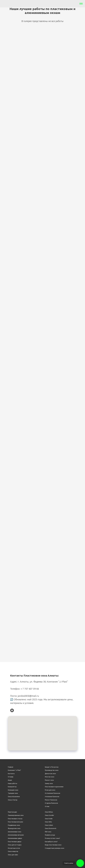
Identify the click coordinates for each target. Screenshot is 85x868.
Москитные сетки (14, 848)
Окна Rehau (49, 812)
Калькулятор (12, 787)
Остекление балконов (52, 793)
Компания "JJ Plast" (14, 770)
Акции (10, 780)
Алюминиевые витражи (16, 835)
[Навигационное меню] (81, 4)
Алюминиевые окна (15, 832)
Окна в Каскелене (14, 797)
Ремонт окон (49, 780)
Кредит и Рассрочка (52, 767)
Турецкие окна (13, 793)
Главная (11, 767)
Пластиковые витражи (15, 822)
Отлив (47, 806)
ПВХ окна (48, 832)
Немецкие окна (13, 790)
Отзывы (11, 777)
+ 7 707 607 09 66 (30, 689)
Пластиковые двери (15, 842)
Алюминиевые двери (15, 838)
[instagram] (12, 710)
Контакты (11, 774)
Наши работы (12, 783)
